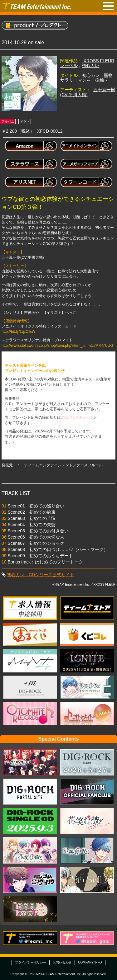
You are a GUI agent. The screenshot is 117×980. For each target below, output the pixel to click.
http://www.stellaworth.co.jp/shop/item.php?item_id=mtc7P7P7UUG (57, 346)
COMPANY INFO (90, 962)
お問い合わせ (62, 962)
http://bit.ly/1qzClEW (18, 332)
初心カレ (90, 65)
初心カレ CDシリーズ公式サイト (41, 575)
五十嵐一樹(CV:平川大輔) (88, 92)
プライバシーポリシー (31, 962)
